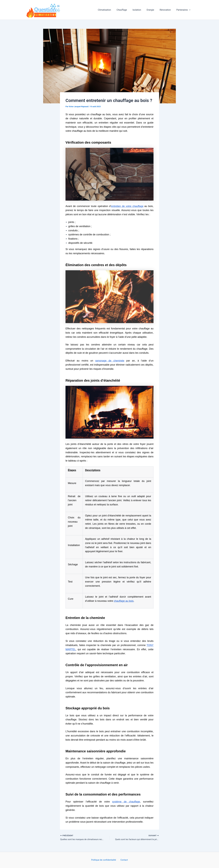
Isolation (141, 10)
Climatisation (110, 10)
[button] (190, 10)
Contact (124, 860)
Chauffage (127, 10)
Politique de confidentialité (105, 860)
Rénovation (167, 10)
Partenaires (184, 10)
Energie (153, 10)
